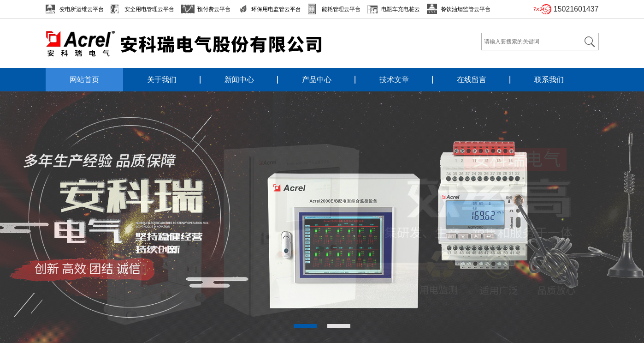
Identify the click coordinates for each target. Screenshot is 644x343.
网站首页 (84, 80)
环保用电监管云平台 (276, 9)
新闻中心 (239, 80)
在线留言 (472, 80)
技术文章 (394, 80)
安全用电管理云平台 (149, 9)
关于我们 (162, 80)
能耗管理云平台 (341, 9)
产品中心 (317, 80)
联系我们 (549, 80)
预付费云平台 (214, 9)
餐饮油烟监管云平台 (466, 9)
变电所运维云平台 (82, 9)
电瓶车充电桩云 (401, 9)
